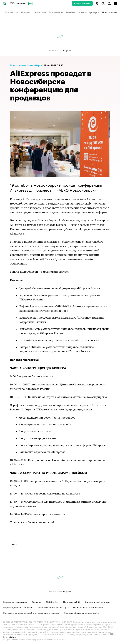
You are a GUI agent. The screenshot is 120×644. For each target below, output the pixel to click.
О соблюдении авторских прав (53, 607)
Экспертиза (40, 12)
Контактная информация (15, 602)
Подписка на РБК (72, 602)
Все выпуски (12, 12)
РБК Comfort (52, 602)
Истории (26, 12)
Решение (71, 12)
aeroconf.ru (50, 523)
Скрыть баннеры (82, 4)
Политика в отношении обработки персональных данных (31, 613)
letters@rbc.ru (10, 637)
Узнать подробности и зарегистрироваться (40, 272)
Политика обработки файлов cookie (82, 613)
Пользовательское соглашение (88, 607)
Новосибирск (34, 65)
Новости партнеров (89, 12)
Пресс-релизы (110, 12)
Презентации (56, 12)
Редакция (37, 602)
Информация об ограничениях (18, 607)
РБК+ (12, 3)
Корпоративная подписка (97, 602)
